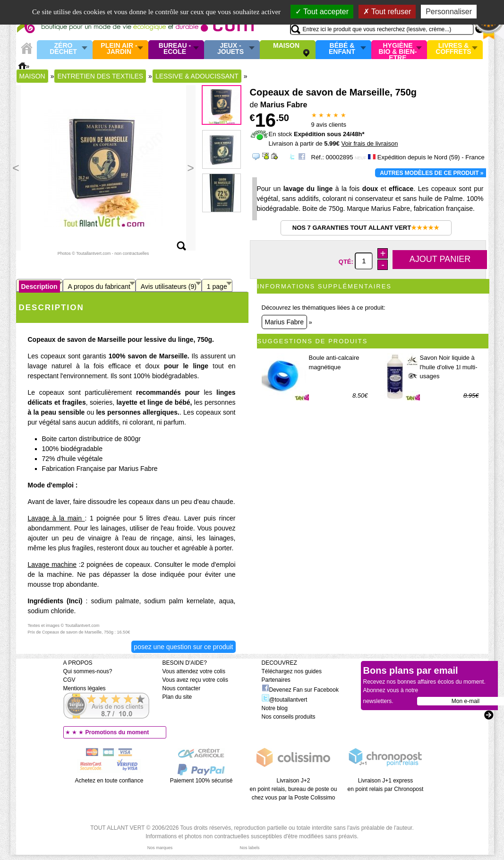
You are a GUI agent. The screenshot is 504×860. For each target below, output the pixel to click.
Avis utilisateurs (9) (169, 287)
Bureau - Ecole (175, 49)
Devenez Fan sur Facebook (300, 690)
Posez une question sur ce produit (183, 647)
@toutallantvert (285, 700)
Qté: (347, 261)
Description (39, 287)
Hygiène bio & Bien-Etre (398, 50)
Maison (286, 46)
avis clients (329, 125)
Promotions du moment (117, 732)
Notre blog (275, 708)
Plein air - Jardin (119, 49)
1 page (217, 287)
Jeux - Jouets (231, 49)
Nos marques (160, 848)
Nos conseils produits (289, 717)
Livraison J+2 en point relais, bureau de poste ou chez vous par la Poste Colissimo (294, 789)
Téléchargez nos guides (292, 671)
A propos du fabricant (99, 287)
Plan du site (177, 697)
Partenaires (276, 680)
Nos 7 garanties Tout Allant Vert (366, 228)
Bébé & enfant (342, 49)
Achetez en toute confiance (109, 781)
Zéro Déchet (63, 49)
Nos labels (249, 848)
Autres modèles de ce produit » (431, 173)
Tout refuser (387, 12)
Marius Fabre (284, 322)
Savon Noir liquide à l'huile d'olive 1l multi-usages (449, 367)
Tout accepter (322, 12)
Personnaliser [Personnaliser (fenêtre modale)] (449, 12)
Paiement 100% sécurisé (201, 781)
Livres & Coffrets (453, 49)
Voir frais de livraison (369, 143)
